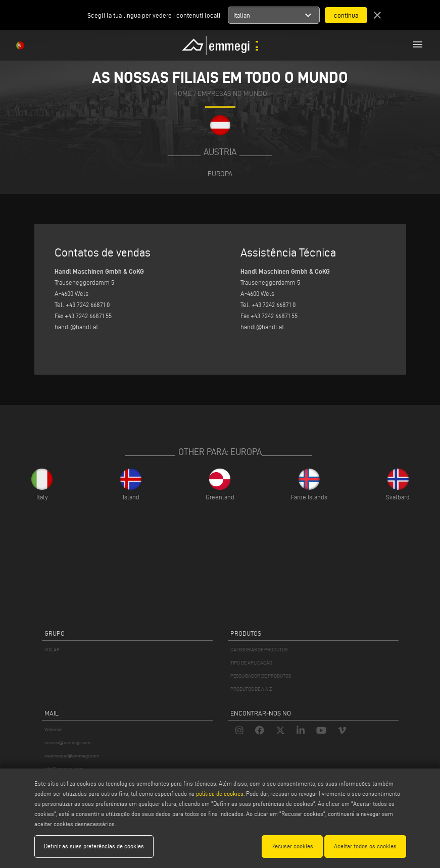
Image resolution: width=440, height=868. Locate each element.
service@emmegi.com (67, 743)
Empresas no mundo (232, 94)
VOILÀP (52, 650)
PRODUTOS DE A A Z (251, 689)
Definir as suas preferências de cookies (94, 846)
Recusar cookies (292, 846)
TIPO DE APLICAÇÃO (251, 663)
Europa (220, 174)
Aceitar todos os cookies (365, 846)
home (183, 94)
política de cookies (220, 794)
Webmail (54, 729)
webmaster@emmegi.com (72, 756)
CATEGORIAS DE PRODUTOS (259, 650)
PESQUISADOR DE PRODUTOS (261, 676)
